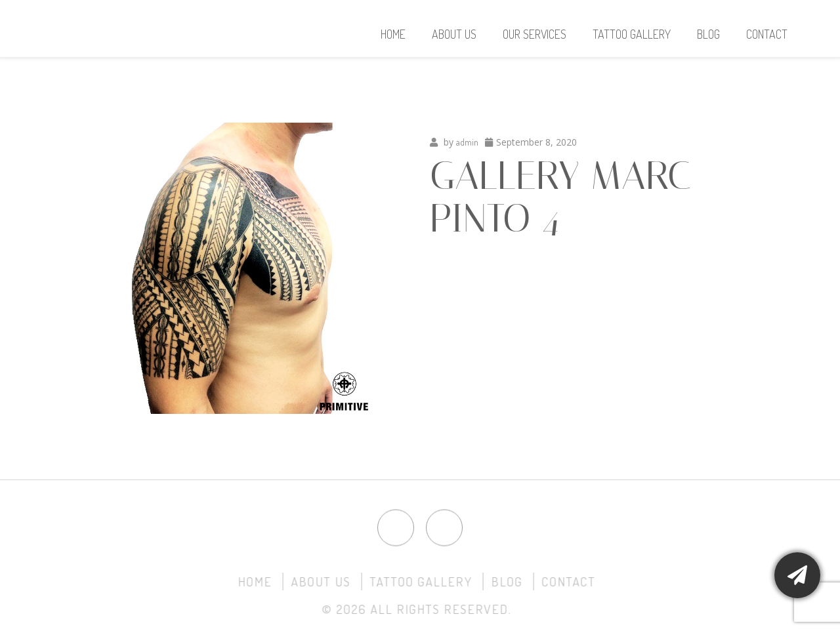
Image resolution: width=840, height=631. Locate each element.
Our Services (535, 34)
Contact (767, 34)
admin (467, 142)
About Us (454, 34)
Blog (708, 34)
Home (393, 34)
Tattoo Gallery (632, 34)
